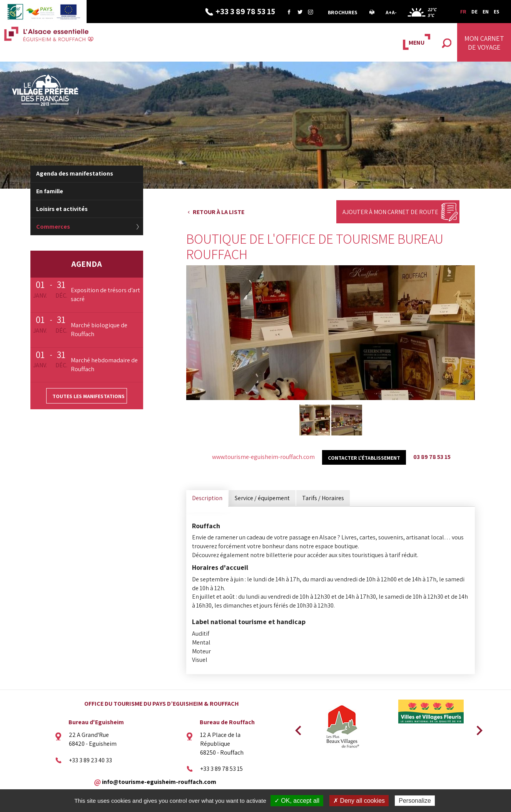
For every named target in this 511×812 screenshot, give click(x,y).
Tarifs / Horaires (323, 498)
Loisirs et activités (62, 209)
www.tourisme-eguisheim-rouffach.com (263, 457)
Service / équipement (262, 498)
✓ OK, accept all (297, 801)
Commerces (53, 227)
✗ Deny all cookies (359, 801)
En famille (50, 191)
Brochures (343, 12)
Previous (297, 728)
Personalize (415, 801)
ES (497, 12)
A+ (389, 12)
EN (486, 12)
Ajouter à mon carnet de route (390, 212)
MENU (417, 43)
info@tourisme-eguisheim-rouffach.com (159, 782)
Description (207, 498)
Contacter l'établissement (364, 458)
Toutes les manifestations (89, 396)
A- (394, 12)
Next (477, 728)
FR (463, 12)
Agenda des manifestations (75, 173)
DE (474, 12)
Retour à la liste (219, 212)
